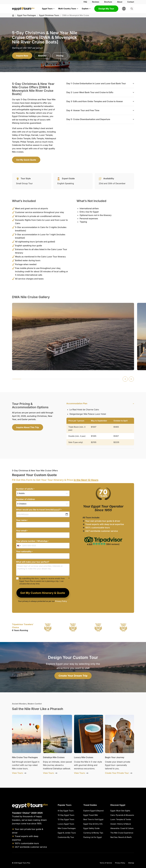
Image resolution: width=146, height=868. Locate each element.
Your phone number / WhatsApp (33, 541)
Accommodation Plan (77, 403)
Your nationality (24, 552)
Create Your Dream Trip (73, 676)
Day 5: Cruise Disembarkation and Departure (88, 119)
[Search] (132, 9)
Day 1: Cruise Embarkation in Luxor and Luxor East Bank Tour (96, 83)
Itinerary (42, 56)
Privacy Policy (61, 601)
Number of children (26, 499)
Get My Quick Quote (26, 160)
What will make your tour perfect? (33, 562)
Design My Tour (106, 9)
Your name (22, 520)
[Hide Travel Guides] (101, 805)
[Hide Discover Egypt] (130, 805)
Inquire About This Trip (28, 427)
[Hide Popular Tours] (74, 805)
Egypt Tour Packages (27, 15)
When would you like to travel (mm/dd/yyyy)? (39, 510)
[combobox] (19, 546)
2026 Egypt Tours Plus (22, 863)
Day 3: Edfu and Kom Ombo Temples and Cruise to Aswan (95, 101)
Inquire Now (22, 56)
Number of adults (25, 489)
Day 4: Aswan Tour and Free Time (83, 110)
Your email (22, 531)
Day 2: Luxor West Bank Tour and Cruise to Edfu (90, 92)
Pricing (60, 56)
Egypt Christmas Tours (49, 15)
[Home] (13, 15)
